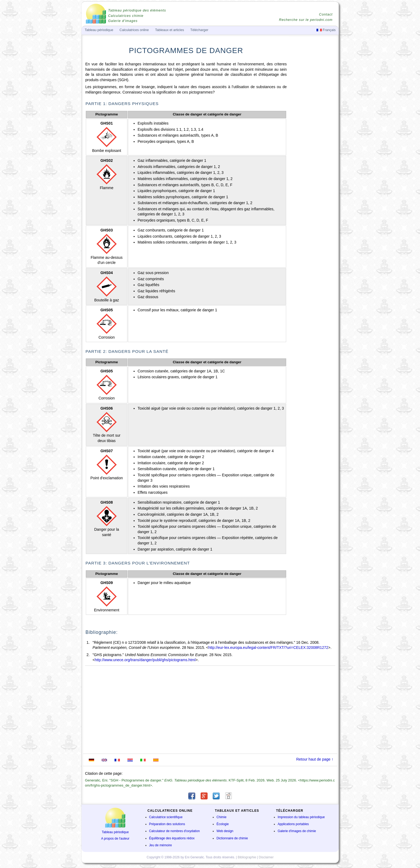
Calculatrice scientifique (166, 817)
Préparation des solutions (167, 824)
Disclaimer (266, 857)
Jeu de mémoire (161, 845)
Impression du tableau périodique (301, 817)
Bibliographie (247, 857)
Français (326, 30)
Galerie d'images (123, 21)
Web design (225, 831)
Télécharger (199, 30)
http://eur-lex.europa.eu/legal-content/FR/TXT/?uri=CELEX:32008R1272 (268, 648)
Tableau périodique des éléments (137, 10)
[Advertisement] (313, 144)
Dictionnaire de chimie (232, 838)
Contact (326, 14)
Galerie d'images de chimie (297, 831)
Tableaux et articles (170, 30)
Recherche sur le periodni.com (306, 20)
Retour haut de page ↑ (315, 759)
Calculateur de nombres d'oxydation (174, 831)
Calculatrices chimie (126, 16)
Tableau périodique (115, 832)
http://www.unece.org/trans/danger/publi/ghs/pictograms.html (145, 660)
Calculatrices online (134, 30)
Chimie (221, 817)
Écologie (223, 824)
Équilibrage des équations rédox (172, 838)
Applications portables (293, 824)
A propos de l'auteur (115, 839)
